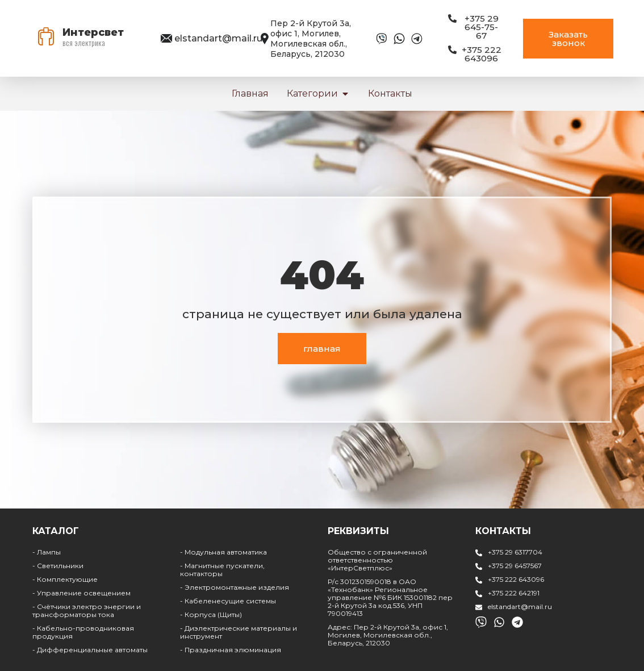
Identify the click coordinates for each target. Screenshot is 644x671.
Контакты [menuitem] (390, 93)
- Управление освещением (81, 593)
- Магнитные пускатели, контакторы (222, 570)
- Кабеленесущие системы (228, 601)
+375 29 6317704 (515, 552)
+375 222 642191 (514, 593)
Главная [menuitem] (250, 93)
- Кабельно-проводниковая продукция (83, 632)
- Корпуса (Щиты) (211, 614)
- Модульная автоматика (223, 552)
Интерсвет (93, 32)
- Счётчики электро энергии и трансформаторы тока (87, 610)
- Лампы (47, 552)
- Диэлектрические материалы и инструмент (239, 632)
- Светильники (58, 566)
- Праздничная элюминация (231, 650)
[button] (345, 94)
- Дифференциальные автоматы (90, 650)
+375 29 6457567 (515, 566)
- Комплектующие (65, 579)
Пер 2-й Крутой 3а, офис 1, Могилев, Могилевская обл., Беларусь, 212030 (311, 39)
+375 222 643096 (516, 579)
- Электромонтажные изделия (235, 587)
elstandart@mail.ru (218, 38)
